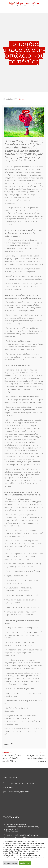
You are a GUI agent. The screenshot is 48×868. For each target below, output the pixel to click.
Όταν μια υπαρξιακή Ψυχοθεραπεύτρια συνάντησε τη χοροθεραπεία (21, 827)
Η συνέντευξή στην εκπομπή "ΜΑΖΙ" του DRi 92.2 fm (12, 758)
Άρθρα (22, 99)
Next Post (42, 753)
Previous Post (7, 753)
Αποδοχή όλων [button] (25, 863)
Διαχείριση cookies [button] (10, 863)
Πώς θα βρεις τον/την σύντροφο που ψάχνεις (37, 758)
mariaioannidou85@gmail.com (17, 792)
